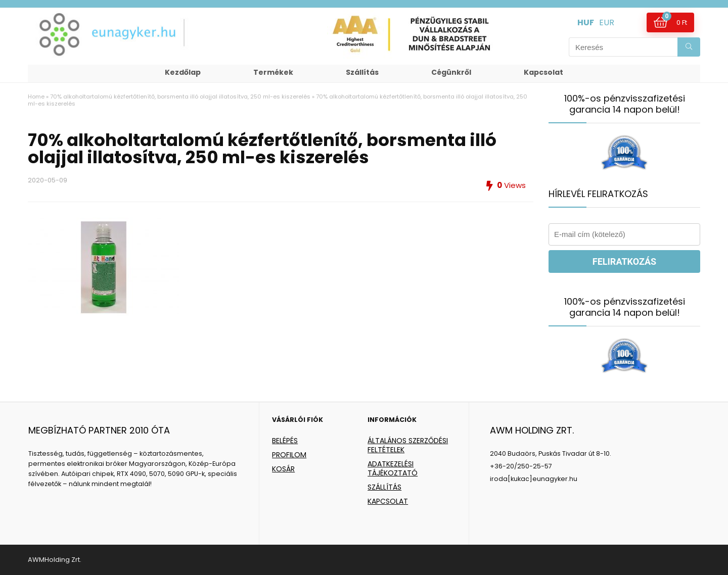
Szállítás (362, 72)
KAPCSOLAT (388, 501)
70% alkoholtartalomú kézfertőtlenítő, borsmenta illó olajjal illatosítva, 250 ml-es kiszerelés (180, 97)
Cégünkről (451, 72)
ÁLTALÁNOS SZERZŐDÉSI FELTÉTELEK (408, 445)
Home (36, 97)
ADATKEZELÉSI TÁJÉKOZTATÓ (393, 468)
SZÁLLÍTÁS (384, 487)
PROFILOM (289, 455)
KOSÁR (283, 469)
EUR (607, 22)
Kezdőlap (183, 72)
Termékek (273, 72)
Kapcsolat (543, 72)
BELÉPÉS (285, 441)
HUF (586, 22)
